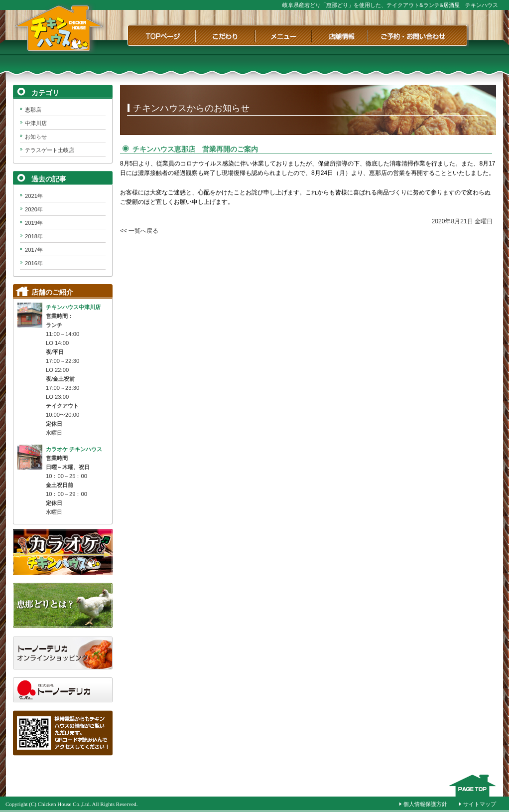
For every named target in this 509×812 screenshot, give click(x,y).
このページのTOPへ (472, 785)
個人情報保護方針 (425, 804)
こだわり (225, 35)
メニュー (283, 35)
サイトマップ (480, 804)
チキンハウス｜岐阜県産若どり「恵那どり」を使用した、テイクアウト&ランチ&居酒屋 (59, 28)
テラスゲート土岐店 (50, 150)
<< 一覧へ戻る (139, 231)
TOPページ (160, 35)
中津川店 (36, 123)
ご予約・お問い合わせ (418, 35)
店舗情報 (340, 35)
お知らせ (36, 137)
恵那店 (33, 110)
